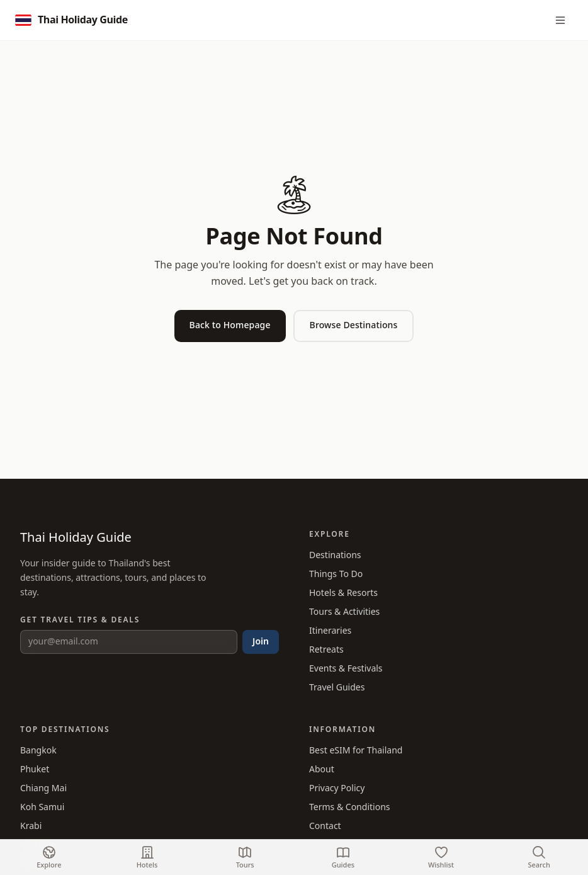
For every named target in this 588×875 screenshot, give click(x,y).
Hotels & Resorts (343, 593)
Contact (325, 826)
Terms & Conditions (350, 807)
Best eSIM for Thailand (356, 751)
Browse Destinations (354, 325)
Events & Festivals (346, 669)
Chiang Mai (43, 788)
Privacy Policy (337, 788)
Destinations (335, 555)
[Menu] (560, 20)
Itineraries (330, 631)
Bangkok (38, 751)
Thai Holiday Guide (76, 538)
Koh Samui (42, 807)
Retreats (326, 650)
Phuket (35, 769)
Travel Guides (337, 688)
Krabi (31, 826)
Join (261, 642)
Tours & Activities (344, 612)
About (322, 769)
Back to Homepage (230, 325)
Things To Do (336, 574)
